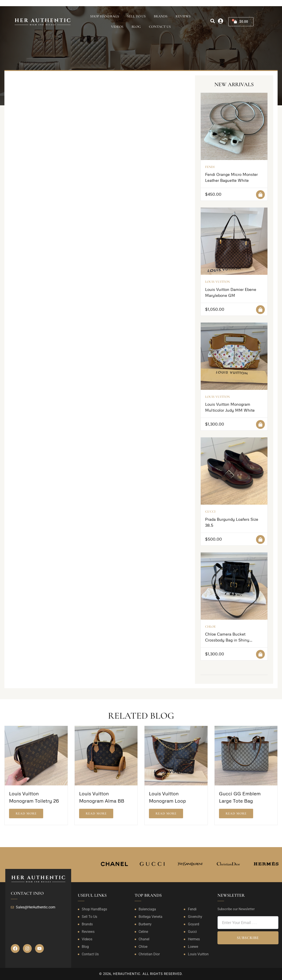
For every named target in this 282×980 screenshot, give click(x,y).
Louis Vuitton (217, 282)
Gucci (210, 511)
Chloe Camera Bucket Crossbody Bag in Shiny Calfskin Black (227, 640)
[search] (213, 21)
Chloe (210, 627)
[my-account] (221, 21)
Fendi (210, 167)
